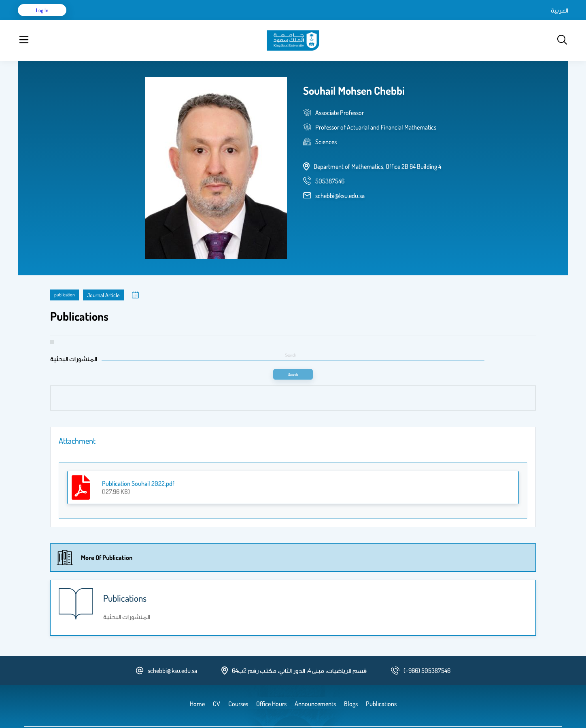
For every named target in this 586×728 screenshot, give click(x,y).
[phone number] (330, 161)
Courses (170, 20)
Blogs (195, 20)
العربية (491, 20)
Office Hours (274, 20)
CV (109, 20)
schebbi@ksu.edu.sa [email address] (340, 175)
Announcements (230, 20)
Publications (136, 20)
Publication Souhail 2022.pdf (138, 463)
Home (90, 20)
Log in (538, 20)
